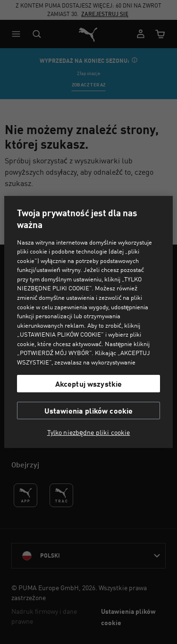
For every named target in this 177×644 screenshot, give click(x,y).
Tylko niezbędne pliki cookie (89, 432)
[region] (88, 322)
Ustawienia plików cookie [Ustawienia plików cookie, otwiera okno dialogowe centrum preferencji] (89, 411)
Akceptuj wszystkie (89, 384)
